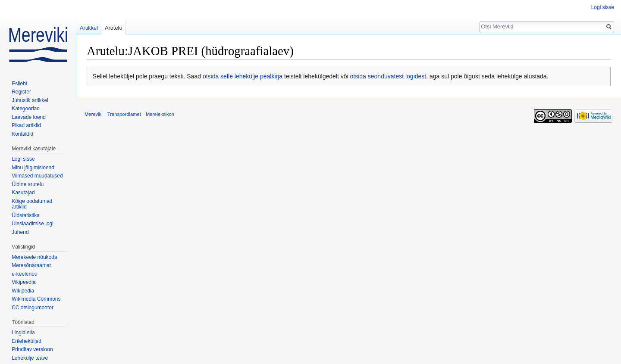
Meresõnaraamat (31, 265)
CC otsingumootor (33, 308)
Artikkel (89, 28)
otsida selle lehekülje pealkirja (243, 76)
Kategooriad (26, 109)
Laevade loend (29, 117)
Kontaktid (22, 134)
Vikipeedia (24, 282)
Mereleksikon (160, 114)
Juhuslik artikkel (30, 100)
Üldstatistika (26, 215)
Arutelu (114, 28)
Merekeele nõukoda (34, 257)
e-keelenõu (24, 274)
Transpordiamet (124, 114)
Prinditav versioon (32, 349)
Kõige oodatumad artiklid (32, 204)
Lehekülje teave (30, 358)
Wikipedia (23, 291)
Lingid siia (23, 333)
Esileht (19, 84)
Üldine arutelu (28, 184)
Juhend (20, 232)
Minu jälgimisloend (33, 168)
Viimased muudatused (37, 176)
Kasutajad (23, 193)
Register (21, 92)
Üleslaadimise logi (33, 224)
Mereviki (94, 114)
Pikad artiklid (26, 125)
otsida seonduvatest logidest (388, 76)
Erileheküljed (27, 341)
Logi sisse (603, 7)
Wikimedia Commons (36, 299)
